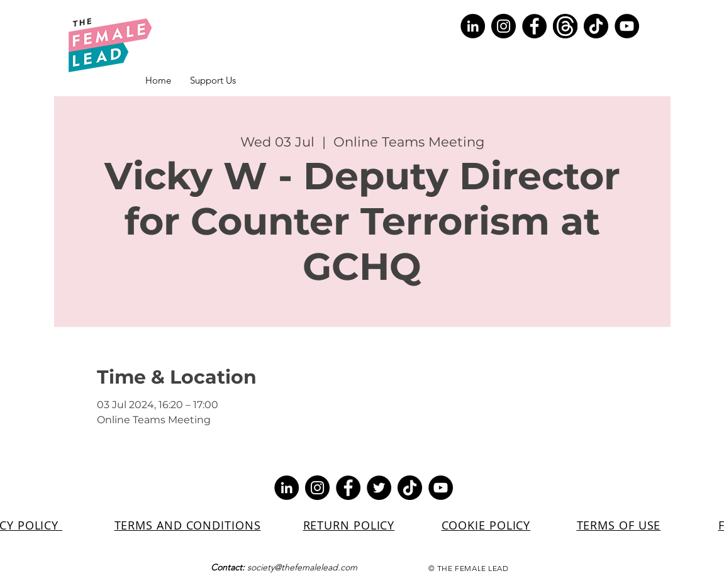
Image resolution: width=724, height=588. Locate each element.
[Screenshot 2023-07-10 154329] (565, 26)
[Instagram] (504, 26)
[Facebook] (534, 26)
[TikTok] (596, 26)
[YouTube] (627, 26)
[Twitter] (379, 488)
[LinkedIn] (473, 26)
